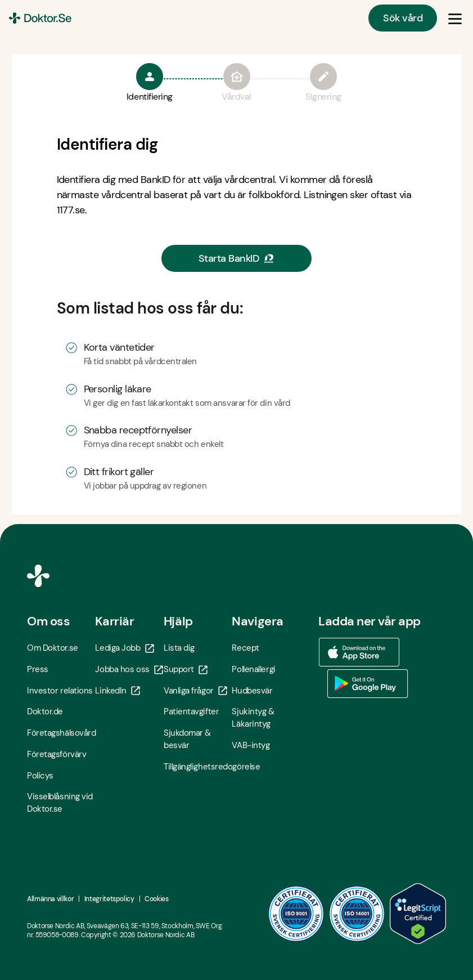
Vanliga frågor (195, 691)
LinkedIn (117, 691)
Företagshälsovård (61, 733)
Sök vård (403, 18)
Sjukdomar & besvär (187, 739)
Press (38, 669)
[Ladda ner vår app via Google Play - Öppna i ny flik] (368, 684)
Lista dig (179, 648)
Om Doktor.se (53, 648)
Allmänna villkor (50, 899)
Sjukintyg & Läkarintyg (253, 718)
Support (186, 669)
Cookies (156, 899)
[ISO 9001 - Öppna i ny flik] (296, 914)
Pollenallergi (253, 669)
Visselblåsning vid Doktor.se (60, 803)
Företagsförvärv (57, 754)
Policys (40, 776)
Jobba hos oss (129, 669)
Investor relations (60, 691)
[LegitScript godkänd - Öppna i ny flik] (418, 914)
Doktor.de (45, 711)
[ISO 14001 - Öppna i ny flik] (357, 914)
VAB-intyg (251, 745)
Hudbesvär (252, 691)
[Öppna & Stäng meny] (455, 18)
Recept (245, 648)
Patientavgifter (191, 711)
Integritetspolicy (109, 899)
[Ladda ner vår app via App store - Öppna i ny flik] (359, 652)
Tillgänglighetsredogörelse (198, 767)
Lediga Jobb (124, 648)
